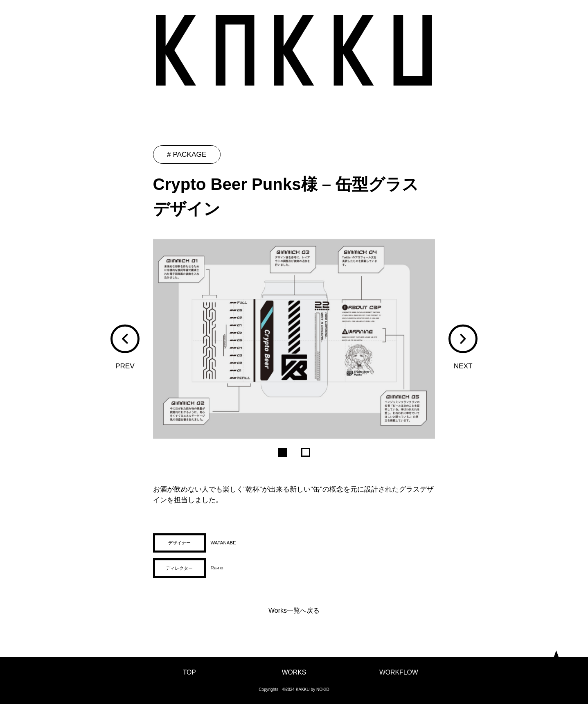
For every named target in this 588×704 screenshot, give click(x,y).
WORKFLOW (399, 672)
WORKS (294, 672)
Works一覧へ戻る (294, 611)
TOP (189, 672)
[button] (125, 339)
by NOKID (320, 689)
